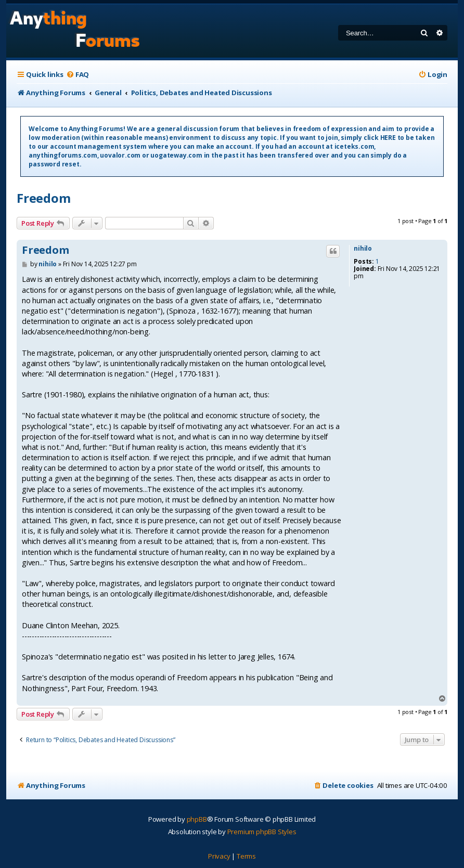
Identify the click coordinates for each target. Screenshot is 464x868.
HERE (388, 138)
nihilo (363, 249)
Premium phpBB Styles (262, 832)
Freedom (44, 198)
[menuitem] (78, 75)
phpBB (197, 819)
